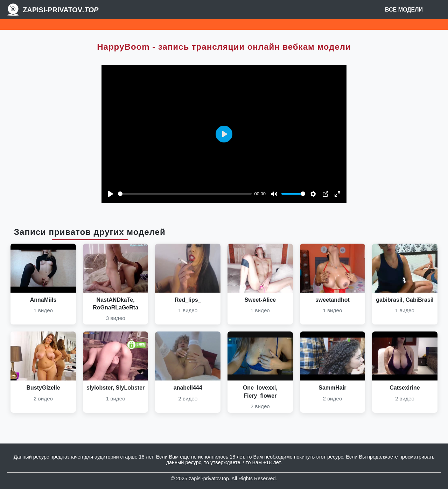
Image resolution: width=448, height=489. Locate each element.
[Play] (111, 194)
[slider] (185, 194)
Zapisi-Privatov (61, 10)
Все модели (404, 10)
